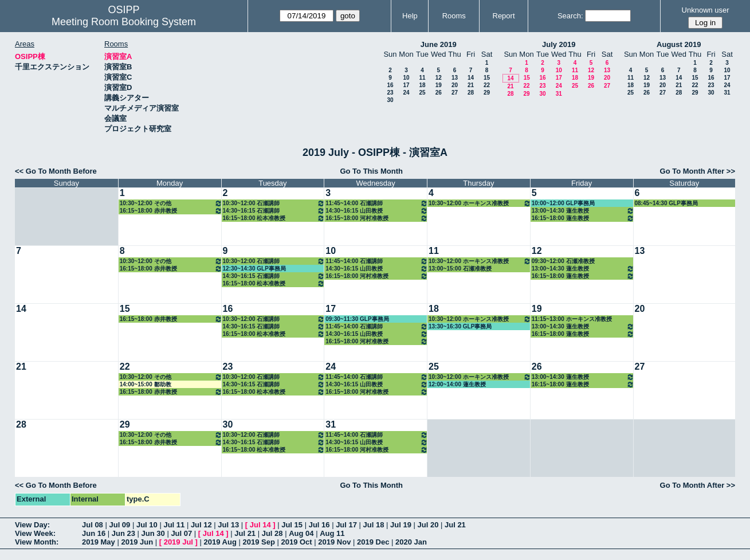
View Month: (37, 542)
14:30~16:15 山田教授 (377, 211)
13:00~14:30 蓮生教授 (583, 211)
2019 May (99, 542)
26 (439, 93)
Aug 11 (332, 533)
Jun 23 (123, 533)
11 (422, 78)
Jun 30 (153, 533)
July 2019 (559, 44)
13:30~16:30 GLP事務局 (460, 326)
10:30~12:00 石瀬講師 (274, 203)
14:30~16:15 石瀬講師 (274, 211)
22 (487, 85)
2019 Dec (373, 542)
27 (455, 93)
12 (439, 78)
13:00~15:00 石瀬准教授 (460, 269)
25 (422, 93)
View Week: (35, 533)
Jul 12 (201, 525)
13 (455, 78)
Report (504, 16)
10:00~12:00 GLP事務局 (563, 203)
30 (390, 100)
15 (487, 78)
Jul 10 (147, 525)
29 (487, 93)
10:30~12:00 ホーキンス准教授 (480, 203)
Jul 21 (455, 525)
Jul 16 (319, 525)
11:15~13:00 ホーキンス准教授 (572, 319)
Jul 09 (119, 525)
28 (471, 93)
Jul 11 (174, 525)
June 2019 (439, 44)
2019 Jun (137, 542)
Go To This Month (371, 171)
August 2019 (679, 44)
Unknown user (706, 10)
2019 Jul (178, 542)
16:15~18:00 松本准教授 (274, 218)
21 (471, 85)
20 (455, 85)
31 (559, 94)
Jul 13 (228, 525)
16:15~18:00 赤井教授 (171, 211)
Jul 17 (346, 525)
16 (390, 85)
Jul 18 (374, 525)
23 (390, 93)
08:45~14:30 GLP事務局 (666, 203)
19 (439, 85)
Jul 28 (272, 533)
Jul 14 (260, 525)
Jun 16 (94, 533)
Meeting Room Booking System (124, 22)
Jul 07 (181, 533)
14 (471, 78)
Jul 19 (401, 525)
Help (410, 16)
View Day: (32, 525)
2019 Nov (334, 542)
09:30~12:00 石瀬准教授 (563, 261)
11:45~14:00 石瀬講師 (377, 203)
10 (406, 78)
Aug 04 (301, 533)
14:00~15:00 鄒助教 (146, 384)
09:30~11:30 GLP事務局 (357, 319)
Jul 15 (292, 525)
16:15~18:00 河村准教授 (377, 218)
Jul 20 (428, 525)
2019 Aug (220, 542)
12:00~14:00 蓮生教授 (457, 384)
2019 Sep (258, 542)
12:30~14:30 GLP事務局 (254, 269)
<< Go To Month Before (56, 171)
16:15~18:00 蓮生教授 (583, 218)
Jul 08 (93, 525)
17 (406, 85)
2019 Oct (296, 542)
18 (422, 85)
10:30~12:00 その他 (171, 203)
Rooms (454, 16)
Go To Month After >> (698, 171)
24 (406, 93)
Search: (570, 16)
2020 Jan (411, 542)
